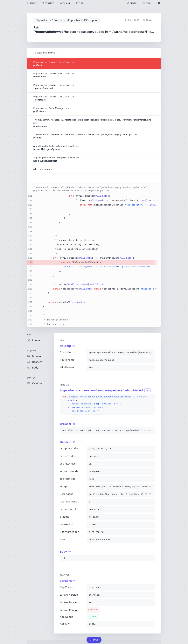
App (29, 335)
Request (32, 351)
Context (32, 378)
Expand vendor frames (46, 53)
